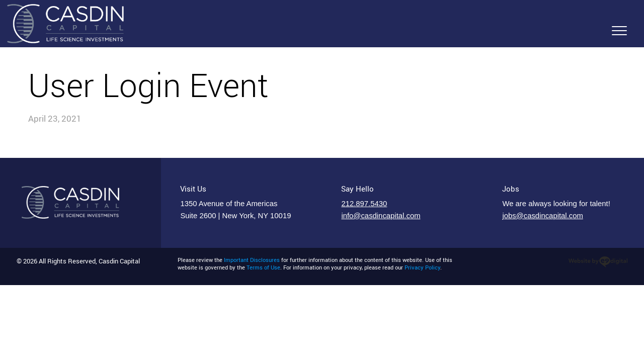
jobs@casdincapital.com (542, 216)
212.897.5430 (364, 204)
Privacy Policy (422, 267)
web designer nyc (598, 262)
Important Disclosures (252, 260)
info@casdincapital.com (381, 216)
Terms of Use (263, 267)
